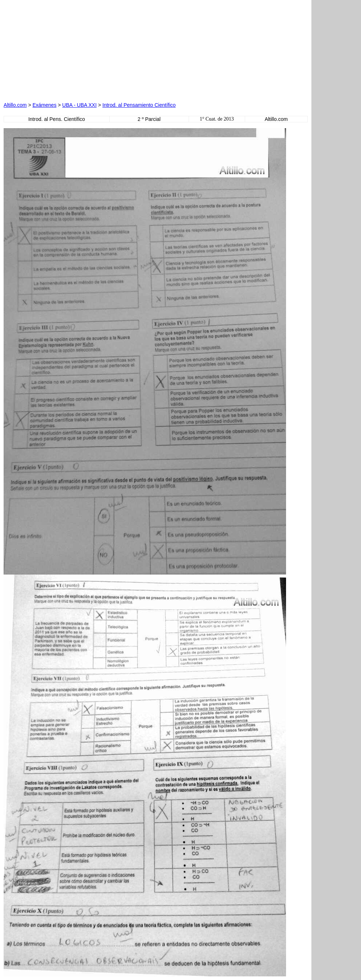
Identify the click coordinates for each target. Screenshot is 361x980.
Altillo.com (15, 105)
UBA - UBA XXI (79, 105)
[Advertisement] (86, 49)
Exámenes (45, 105)
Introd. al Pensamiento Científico (139, 105)
